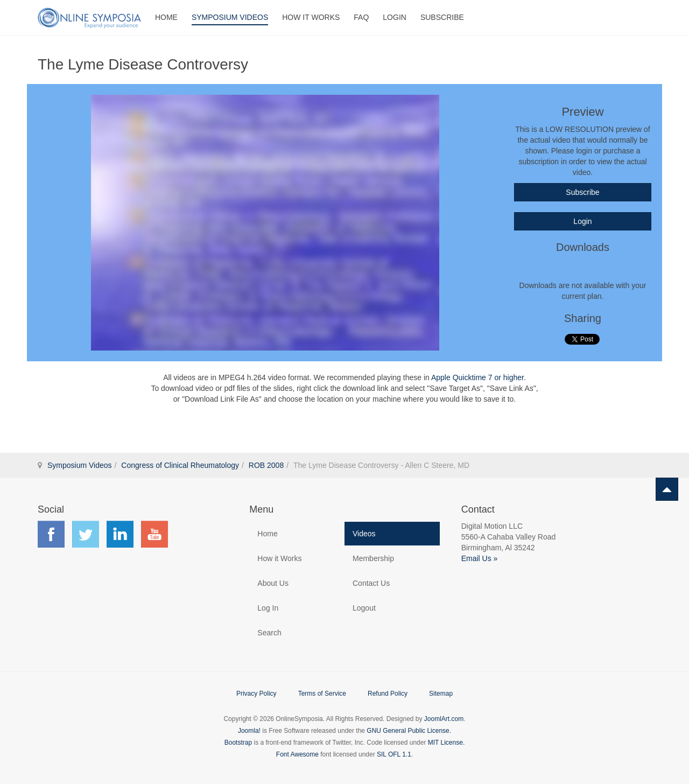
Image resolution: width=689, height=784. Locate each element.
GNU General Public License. (409, 731)
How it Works (279, 558)
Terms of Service (322, 694)
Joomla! (249, 731)
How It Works (311, 17)
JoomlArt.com (444, 719)
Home (166, 17)
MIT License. (446, 743)
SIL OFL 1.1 (394, 754)
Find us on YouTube (154, 534)
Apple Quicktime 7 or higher (477, 377)
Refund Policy (388, 694)
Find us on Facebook (51, 534)
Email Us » (480, 558)
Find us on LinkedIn (120, 534)
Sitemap (441, 694)
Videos (364, 534)
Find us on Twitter (86, 534)
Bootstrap (238, 743)
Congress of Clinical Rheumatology (180, 465)
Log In (268, 608)
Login (395, 17)
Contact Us (371, 583)
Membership (373, 558)
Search (269, 633)
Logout (364, 608)
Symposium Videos (230, 17)
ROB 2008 (266, 465)
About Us (273, 583)
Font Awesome (297, 754)
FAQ (361, 17)
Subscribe (442, 17)
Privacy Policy (256, 694)
